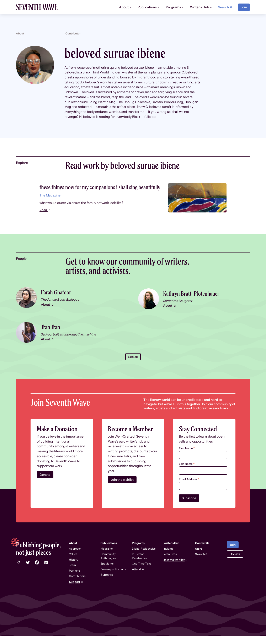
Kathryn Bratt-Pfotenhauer (196, 301)
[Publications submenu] (158, 7)
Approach (75, 557)
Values (73, 562)
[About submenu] (130, 7)
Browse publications (113, 577)
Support (75, 590)
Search (200, 562)
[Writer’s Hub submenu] (211, 7)
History (74, 568)
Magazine (107, 557)
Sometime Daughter (179, 308)
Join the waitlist (123, 487)
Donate (45, 482)
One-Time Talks (142, 572)
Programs (138, 551)
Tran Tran (52, 334)
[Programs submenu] (183, 7)
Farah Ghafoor (58, 300)
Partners (74, 579)
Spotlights (107, 572)
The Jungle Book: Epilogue (61, 307)
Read (44, 218)
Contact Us (202, 551)
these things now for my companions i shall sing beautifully (96, 190)
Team (72, 573)
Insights (168, 557)
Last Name (187, 472)
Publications (109, 551)
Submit (106, 583)
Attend (137, 578)
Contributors (77, 584)
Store (199, 557)
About (46, 312)
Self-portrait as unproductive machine (69, 342)
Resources (170, 562)
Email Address (189, 487)
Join (244, 7)
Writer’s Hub (171, 551)
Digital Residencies (144, 557)
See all (133, 364)
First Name (187, 456)
